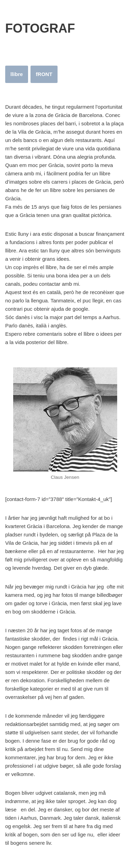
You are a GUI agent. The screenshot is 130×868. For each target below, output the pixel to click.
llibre (17, 74)
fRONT (44, 74)
